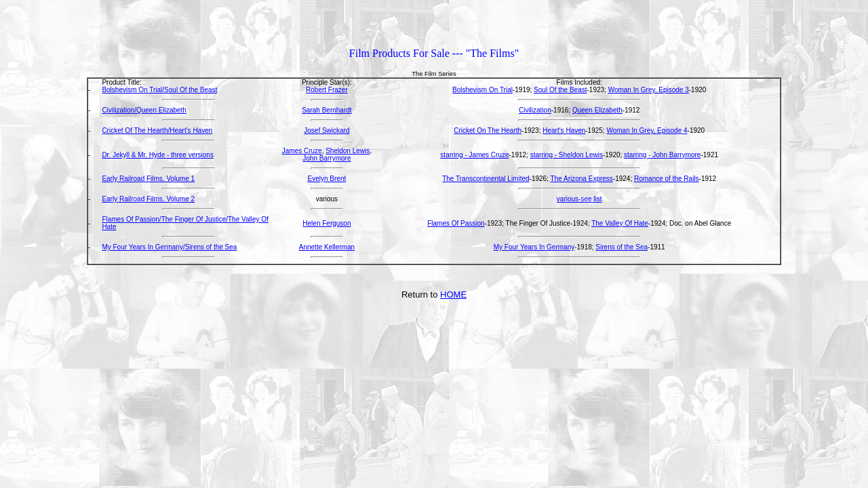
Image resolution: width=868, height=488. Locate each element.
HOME (453, 294)
